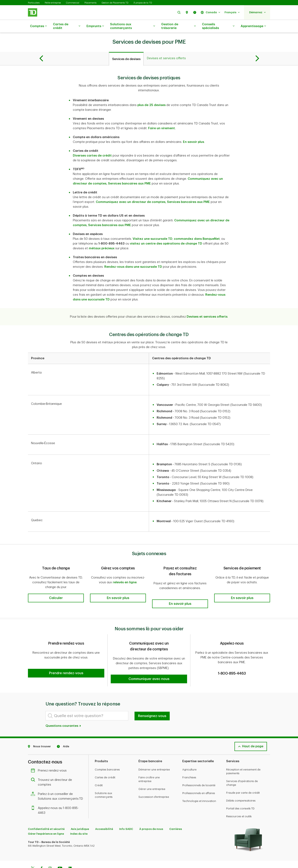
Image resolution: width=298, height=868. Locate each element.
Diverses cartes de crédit (92, 145)
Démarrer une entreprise (154, 754)
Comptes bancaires (107, 754)
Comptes (38, 26)
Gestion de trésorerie (179, 26)
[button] (179, 12)
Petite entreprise (53, 3)
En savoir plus (193, 132)
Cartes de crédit (67, 26)
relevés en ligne (125, 572)
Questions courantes (63, 711)
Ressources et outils (239, 801)
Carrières (176, 814)
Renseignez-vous (152, 701)
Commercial (73, 3)
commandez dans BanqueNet (197, 228)
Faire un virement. (162, 118)
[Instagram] (50, 854)
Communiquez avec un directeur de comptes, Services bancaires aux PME (153, 192)
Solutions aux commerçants (133, 26)
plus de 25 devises (151, 95)
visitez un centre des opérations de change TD (166, 233)
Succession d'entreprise (154, 782)
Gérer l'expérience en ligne (46, 819)
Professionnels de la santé (199, 770)
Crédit (99, 770)
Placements (90, 3)
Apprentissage (253, 26)
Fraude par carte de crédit (243, 778)
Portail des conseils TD (240, 793)
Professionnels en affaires (199, 778)
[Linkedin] (70, 854)
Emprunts (95, 26)
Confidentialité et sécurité (46, 814)
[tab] (126, 48)
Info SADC (126, 814)
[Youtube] (60, 854)
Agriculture (189, 754)
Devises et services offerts (207, 306)
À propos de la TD (143, 3)
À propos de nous (151, 814)
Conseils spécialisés (218, 26)
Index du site (79, 819)
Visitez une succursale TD (153, 228)
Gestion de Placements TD (115, 3)
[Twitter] (33, 854)
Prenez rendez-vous (50, 755)
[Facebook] (41, 854)
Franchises (189, 762)
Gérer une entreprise (152, 774)
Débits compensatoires (241, 785)
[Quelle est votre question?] (87, 701)
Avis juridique (80, 814)
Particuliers (34, 3)
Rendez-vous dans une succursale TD (133, 256)
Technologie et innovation (199, 786)
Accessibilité (104, 814)
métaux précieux (102, 238)
